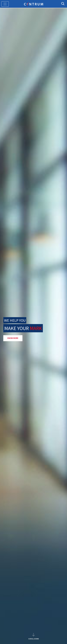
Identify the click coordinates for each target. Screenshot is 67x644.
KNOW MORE (13, 338)
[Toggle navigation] (5, 4)
